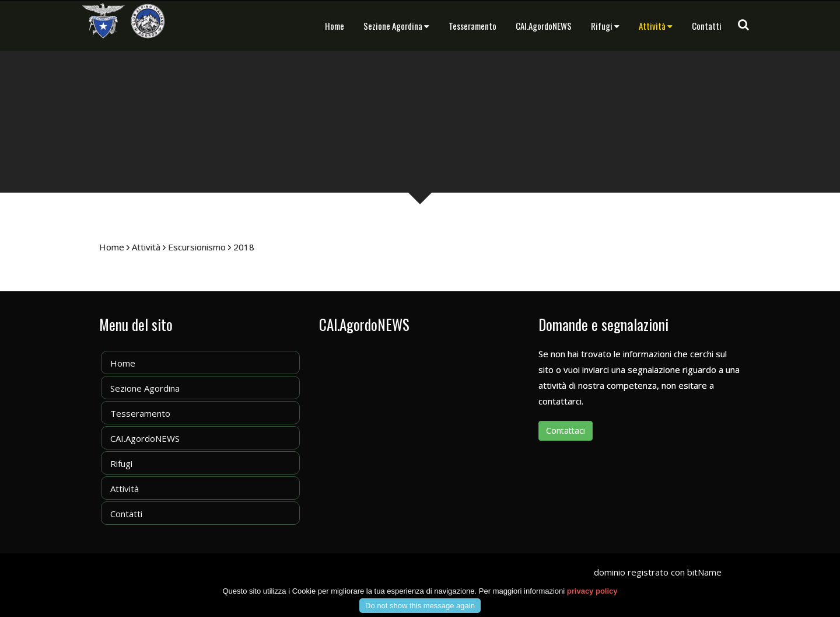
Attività (656, 26)
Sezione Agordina (396, 26)
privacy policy (592, 600)
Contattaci (566, 430)
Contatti (707, 26)
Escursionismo (197, 247)
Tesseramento (473, 26)
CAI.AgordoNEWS (544, 26)
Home (335, 26)
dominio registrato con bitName (658, 572)
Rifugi (605, 26)
